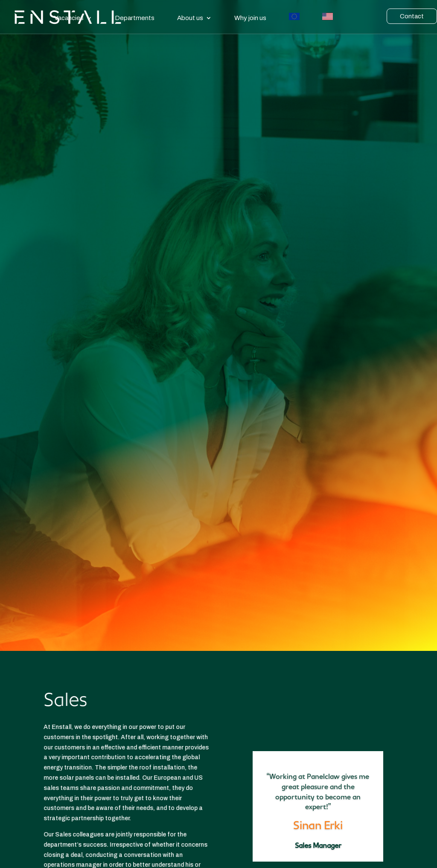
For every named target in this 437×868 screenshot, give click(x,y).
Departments (135, 18)
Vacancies (69, 18)
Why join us (250, 18)
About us (190, 18)
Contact (412, 16)
